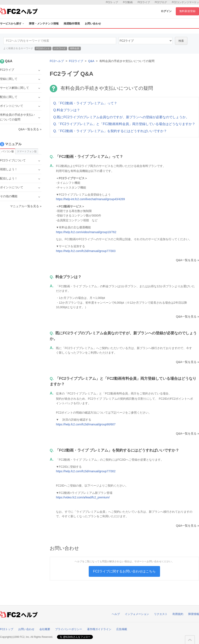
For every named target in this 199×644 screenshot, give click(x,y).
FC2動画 (128, 2)
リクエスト (161, 614)
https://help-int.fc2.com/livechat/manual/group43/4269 (90, 199)
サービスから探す (12, 24)
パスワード (60, 48)
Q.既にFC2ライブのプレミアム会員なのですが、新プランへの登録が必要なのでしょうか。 (121, 117)
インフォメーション (137, 614)
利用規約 (178, 614)
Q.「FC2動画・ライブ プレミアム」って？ (85, 103)
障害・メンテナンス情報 (44, 24)
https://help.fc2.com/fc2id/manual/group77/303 (86, 251)
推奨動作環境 (72, 24)
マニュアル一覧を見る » (26, 206)
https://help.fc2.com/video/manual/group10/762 (86, 232)
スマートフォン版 (27, 151)
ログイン (166, 11)
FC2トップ (112, 2)
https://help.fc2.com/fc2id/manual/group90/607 (86, 424)
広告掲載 (122, 629)
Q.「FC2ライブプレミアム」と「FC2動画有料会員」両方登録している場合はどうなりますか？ (124, 124)
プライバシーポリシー (69, 629)
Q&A (91, 61)
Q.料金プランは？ (67, 110)
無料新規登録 (187, 11)
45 (146, 41)
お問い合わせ (93, 24)
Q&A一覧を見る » (187, 260)
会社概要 (45, 629)
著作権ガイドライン (99, 629)
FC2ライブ (144, 2)
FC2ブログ (161, 2)
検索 (181, 41)
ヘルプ (116, 614)
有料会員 (75, 48)
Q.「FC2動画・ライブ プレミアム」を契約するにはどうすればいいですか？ (110, 131)
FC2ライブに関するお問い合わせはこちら (124, 571)
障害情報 (194, 614)
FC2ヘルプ (57, 61)
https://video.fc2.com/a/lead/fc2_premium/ (83, 497)
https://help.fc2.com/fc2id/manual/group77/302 (86, 471)
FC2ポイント (43, 48)
